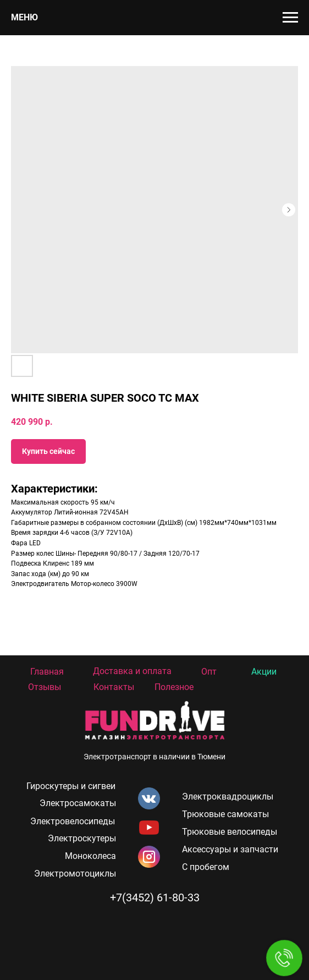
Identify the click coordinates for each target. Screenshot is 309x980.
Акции (264, 672)
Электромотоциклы (75, 874)
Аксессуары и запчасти (230, 849)
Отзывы (45, 687)
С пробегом (206, 867)
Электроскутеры (82, 838)
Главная (47, 672)
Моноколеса (90, 856)
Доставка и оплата (132, 671)
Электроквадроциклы (228, 796)
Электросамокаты (78, 803)
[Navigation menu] (290, 18)
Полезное (174, 687)
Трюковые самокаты (225, 814)
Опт (209, 672)
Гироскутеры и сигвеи (71, 786)
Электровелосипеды (73, 821)
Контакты (114, 687)
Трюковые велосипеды (230, 832)
